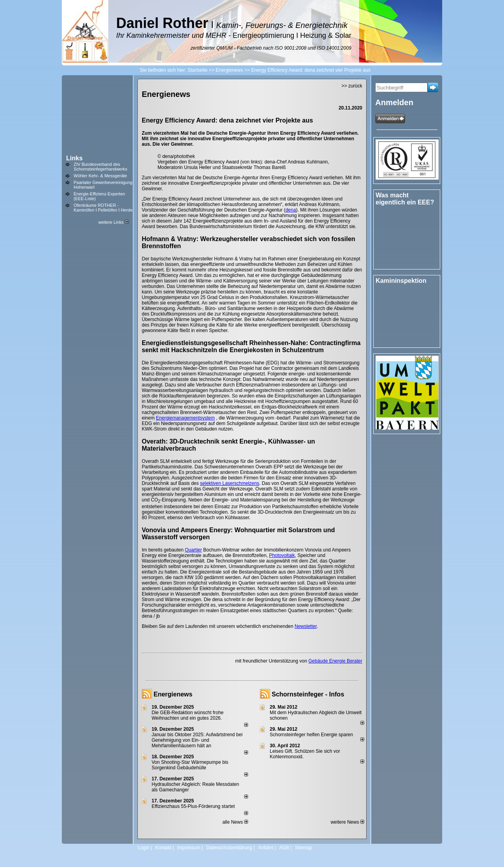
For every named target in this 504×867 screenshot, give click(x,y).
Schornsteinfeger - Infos (308, 694)
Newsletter (306, 626)
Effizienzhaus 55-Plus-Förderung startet (193, 806)
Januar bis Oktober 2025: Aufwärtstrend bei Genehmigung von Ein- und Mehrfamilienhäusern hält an (197, 740)
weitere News (347, 822)
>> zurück (352, 86)
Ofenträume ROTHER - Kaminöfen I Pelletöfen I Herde (103, 208)
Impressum (189, 848)
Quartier (193, 550)
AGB (284, 848)
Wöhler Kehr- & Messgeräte (100, 176)
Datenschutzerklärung (229, 848)
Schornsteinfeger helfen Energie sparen (311, 735)
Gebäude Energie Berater (335, 661)
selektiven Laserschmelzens (230, 483)
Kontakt (163, 848)
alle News (235, 822)
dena (291, 210)
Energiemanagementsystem (185, 418)
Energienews (173, 694)
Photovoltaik (282, 555)
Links (74, 158)
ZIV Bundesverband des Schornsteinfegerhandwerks (100, 167)
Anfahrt (266, 848)
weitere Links (114, 222)
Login (144, 848)
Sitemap (304, 848)
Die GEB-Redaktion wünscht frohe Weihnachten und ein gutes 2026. (188, 715)
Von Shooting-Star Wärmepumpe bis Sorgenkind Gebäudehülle (190, 765)
